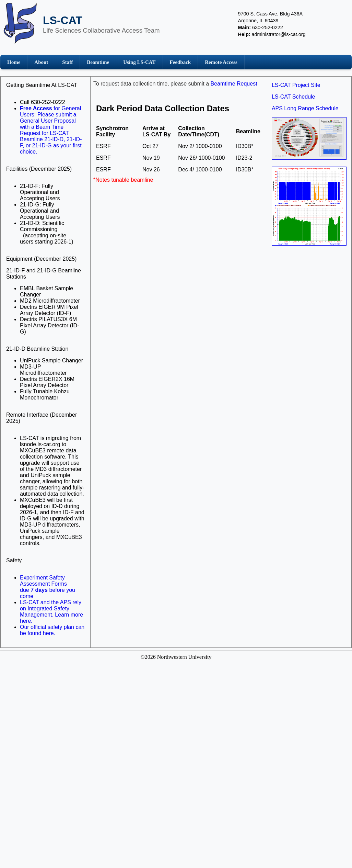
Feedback (180, 62)
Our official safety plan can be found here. (52, 630)
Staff (67, 62)
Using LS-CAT (139, 62)
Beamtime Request (234, 84)
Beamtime (98, 62)
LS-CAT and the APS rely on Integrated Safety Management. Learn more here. (51, 612)
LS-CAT (63, 20)
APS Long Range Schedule (305, 108)
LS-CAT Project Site (296, 85)
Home (14, 62)
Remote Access (221, 62)
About (41, 62)
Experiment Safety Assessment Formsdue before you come (48, 587)
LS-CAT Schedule (294, 97)
